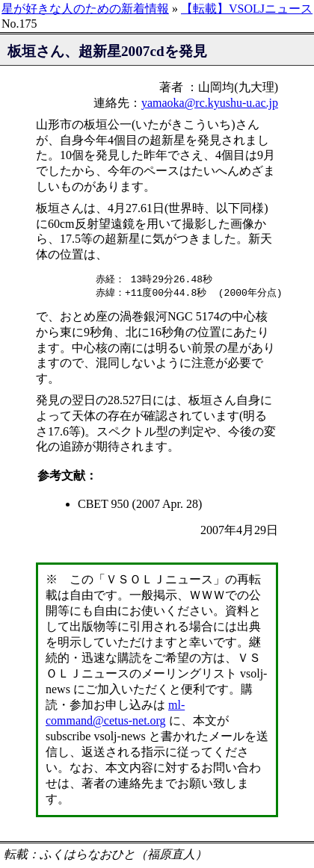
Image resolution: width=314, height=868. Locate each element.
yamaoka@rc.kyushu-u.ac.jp (210, 103)
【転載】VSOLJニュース (247, 9)
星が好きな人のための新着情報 (85, 9)
